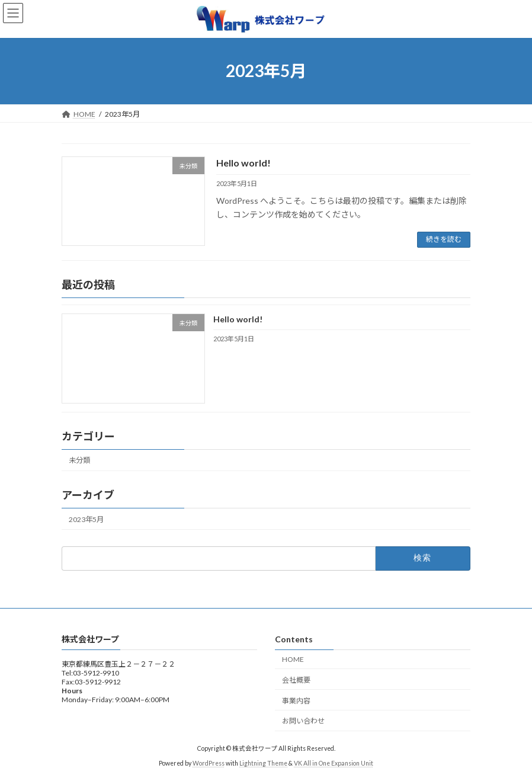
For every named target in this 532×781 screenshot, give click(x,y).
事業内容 (296, 700)
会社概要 (296, 679)
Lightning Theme (263, 763)
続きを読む (444, 239)
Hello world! (243, 163)
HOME (293, 659)
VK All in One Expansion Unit (334, 763)
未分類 (79, 460)
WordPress (209, 763)
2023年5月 (86, 519)
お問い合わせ (303, 721)
